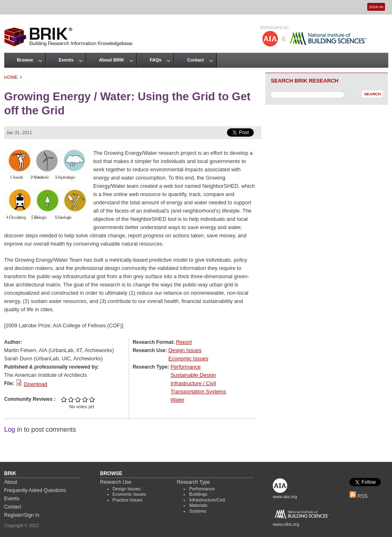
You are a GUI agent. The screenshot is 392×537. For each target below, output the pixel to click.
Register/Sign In (22, 515)
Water (177, 400)
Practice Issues (128, 500)
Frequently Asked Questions (35, 490)
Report (184, 342)
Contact (195, 60)
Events (66, 60)
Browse (25, 60)
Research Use (116, 482)
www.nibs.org (286, 524)
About (11, 482)
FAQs (156, 60)
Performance (185, 367)
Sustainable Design (193, 375)
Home (11, 77)
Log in (13, 429)
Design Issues (185, 350)
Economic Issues (188, 358)
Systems (197, 511)
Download (36, 384)
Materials (198, 505)
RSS (359, 496)
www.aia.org (285, 497)
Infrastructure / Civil (193, 383)
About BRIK (112, 60)
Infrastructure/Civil (207, 500)
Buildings (198, 494)
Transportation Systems (198, 392)
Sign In (376, 7)
